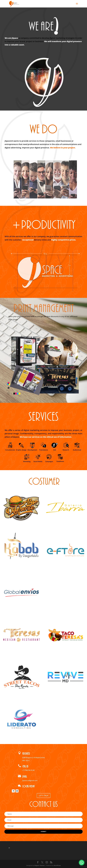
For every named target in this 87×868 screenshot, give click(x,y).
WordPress (57, 865)
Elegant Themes (39, 865)
